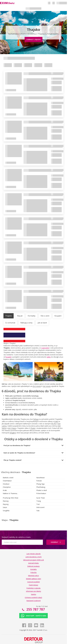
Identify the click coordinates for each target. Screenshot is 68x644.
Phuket (33, 428)
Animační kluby (34, 563)
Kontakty (34, 569)
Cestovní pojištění (33, 582)
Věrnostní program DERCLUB (34, 560)
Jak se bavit (42, 323)
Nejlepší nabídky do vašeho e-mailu (16, 537)
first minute (37, 386)
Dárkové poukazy (33, 566)
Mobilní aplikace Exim (34, 579)
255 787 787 (35, 609)
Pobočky (34, 572)
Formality (32, 316)
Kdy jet (20, 316)
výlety (49, 357)
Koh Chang (12, 428)
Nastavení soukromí (34, 601)
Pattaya (36, 419)
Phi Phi (54, 424)
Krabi (56, 421)
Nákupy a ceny (26, 323)
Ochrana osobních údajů (33, 597)
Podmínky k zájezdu (33, 588)
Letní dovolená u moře (34, 557)
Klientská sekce (33, 576)
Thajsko (9, 316)
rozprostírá (45, 348)
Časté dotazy (33, 585)
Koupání (58, 316)
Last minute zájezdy (34, 554)
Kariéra (34, 594)
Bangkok (13, 433)
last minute (47, 386)
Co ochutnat (10, 323)
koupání (9, 357)
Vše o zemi (45, 316)
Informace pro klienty (34, 591)
